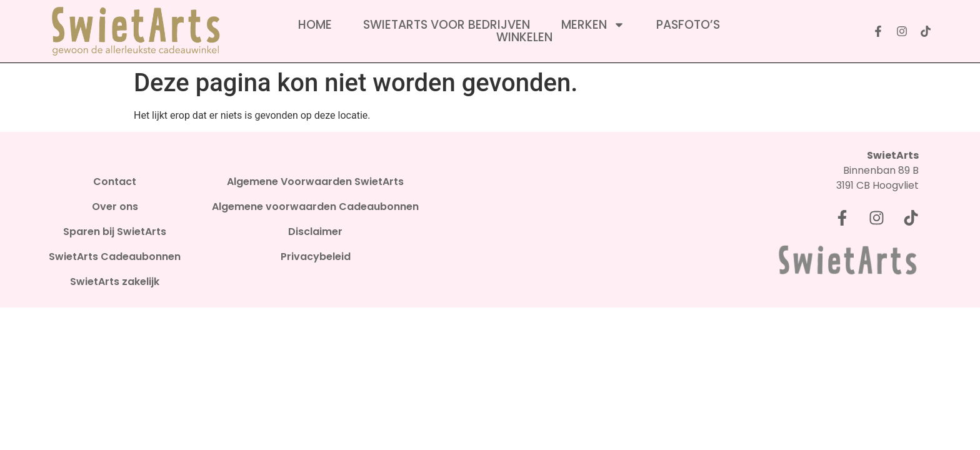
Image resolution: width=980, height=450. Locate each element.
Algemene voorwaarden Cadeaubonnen (315, 207)
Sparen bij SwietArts (115, 232)
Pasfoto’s (688, 25)
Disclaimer (315, 232)
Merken (593, 25)
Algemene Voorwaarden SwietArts (315, 182)
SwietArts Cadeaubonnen (115, 257)
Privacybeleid (316, 257)
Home (315, 25)
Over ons (115, 207)
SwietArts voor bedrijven (447, 25)
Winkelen (524, 37)
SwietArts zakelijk (115, 282)
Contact (115, 182)
